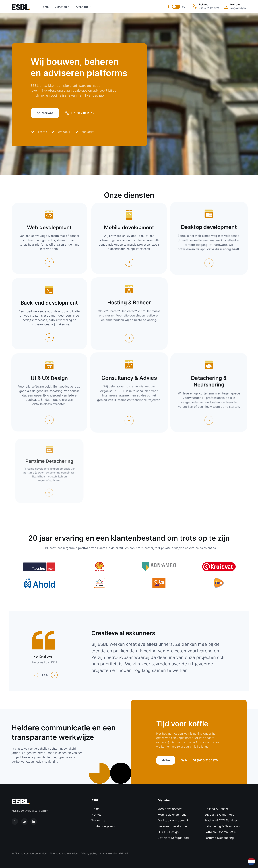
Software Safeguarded (173, 838)
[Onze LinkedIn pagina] (34, 821)
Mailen (166, 760)
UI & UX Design (168, 832)
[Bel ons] (15, 821)
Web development (170, 809)
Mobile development (172, 815)
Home (45, 7)
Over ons (82, 7)
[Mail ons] (24, 821)
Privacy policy (89, 853)
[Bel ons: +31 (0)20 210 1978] (206, 7)
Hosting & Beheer (216, 809)
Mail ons (45, 113)
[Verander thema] (176, 7)
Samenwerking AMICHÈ (114, 853)
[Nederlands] (251, 861)
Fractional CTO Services (221, 820)
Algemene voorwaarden (64, 853)
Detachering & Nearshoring (223, 826)
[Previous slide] (35, 675)
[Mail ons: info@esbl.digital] (235, 7)
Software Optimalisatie (220, 832)
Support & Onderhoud (219, 815)
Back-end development (174, 826)
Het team (98, 815)
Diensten (61, 7)
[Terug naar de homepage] (22, 7)
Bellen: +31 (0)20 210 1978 (199, 760)
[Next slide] (54, 675)
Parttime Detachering (219, 838)
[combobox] (251, 861)
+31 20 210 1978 (79, 113)
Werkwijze (98, 820)
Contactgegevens (104, 826)
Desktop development (173, 820)
